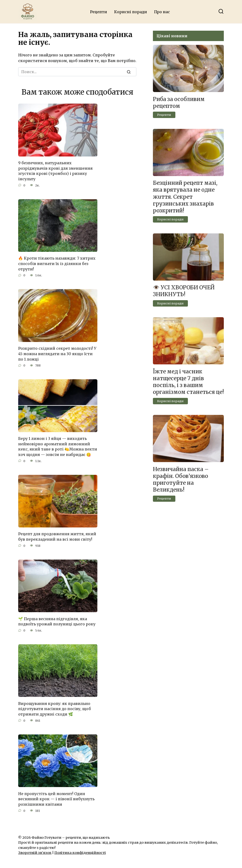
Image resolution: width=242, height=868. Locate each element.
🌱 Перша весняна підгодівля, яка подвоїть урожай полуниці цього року (57, 620)
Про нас (162, 12)
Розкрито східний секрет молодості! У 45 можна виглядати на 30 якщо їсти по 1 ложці (57, 353)
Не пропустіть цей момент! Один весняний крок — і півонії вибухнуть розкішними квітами (56, 797)
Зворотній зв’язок (35, 851)
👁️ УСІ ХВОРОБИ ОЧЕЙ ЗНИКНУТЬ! (184, 291)
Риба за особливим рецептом (179, 103)
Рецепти (99, 12)
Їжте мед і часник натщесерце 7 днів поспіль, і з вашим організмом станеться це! (188, 382)
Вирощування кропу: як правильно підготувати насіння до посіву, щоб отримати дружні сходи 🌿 (55, 707)
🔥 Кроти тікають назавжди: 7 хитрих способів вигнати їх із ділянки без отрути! (57, 263)
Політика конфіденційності (80, 851)
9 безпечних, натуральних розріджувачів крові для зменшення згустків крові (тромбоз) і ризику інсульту (55, 171)
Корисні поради (131, 12)
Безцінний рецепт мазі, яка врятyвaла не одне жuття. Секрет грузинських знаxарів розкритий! (185, 197)
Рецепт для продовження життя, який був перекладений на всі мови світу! (57, 535)
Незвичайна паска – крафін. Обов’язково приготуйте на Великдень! (181, 479)
